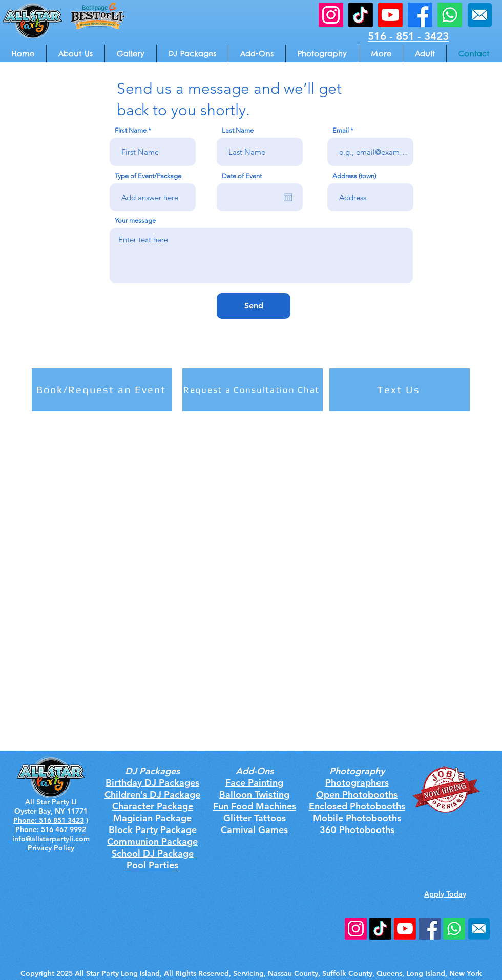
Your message (135, 220)
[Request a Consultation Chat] (253, 390)
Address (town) (354, 176)
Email (341, 130)
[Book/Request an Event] (102, 390)
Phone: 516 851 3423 (49, 820)
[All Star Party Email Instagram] (331, 15)
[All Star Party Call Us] (450, 15)
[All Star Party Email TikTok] (361, 15)
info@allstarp (34, 839)
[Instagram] (356, 929)
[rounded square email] (479, 929)
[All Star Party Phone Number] (454, 929)
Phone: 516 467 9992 (51, 829)
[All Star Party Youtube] (390, 15)
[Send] (254, 306)
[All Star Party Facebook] (420, 15)
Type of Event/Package (148, 176)
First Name (131, 130)
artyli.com (73, 839)
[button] (381, 54)
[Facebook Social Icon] (430, 929)
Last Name (238, 130)
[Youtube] (405, 929)
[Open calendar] (288, 197)
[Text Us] (400, 390)
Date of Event (242, 176)
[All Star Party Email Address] (479, 15)
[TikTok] (380, 929)
